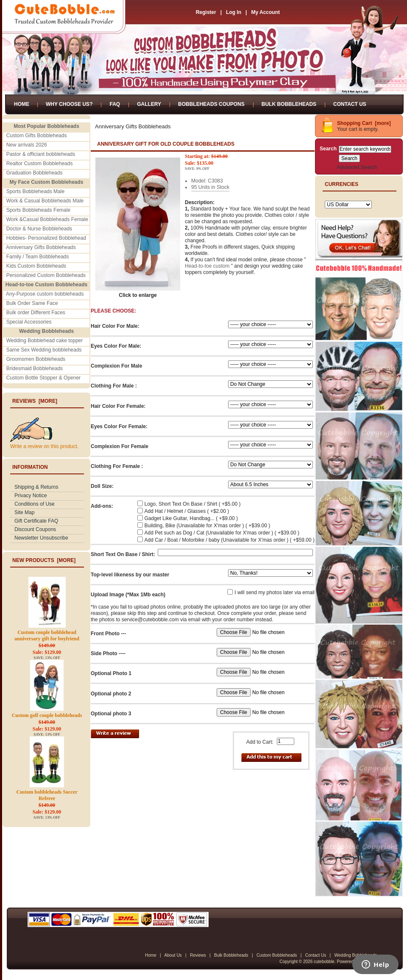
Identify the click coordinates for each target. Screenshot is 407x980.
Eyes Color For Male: (116, 346)
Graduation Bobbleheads (35, 173)
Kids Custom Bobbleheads (36, 266)
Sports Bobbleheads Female (38, 210)
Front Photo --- (108, 634)
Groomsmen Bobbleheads (36, 359)
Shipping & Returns (36, 487)
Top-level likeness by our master (130, 575)
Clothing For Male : (114, 386)
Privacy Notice (31, 496)
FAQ (115, 104)
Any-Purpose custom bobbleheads (45, 294)
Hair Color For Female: (118, 406)
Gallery (149, 104)
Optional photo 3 (111, 714)
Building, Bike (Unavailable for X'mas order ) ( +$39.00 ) (208, 526)
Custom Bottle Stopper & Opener (43, 378)
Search (328, 149)
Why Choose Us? (69, 104)
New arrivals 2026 (27, 145)
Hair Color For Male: (115, 326)
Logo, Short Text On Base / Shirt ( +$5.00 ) (193, 504)
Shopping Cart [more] (364, 123)
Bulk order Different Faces (36, 313)
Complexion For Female (120, 446)
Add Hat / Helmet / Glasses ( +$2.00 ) (187, 511)
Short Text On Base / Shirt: (123, 554)
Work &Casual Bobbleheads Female (47, 219)
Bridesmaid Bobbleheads (35, 368)
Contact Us (350, 104)
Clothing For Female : (117, 466)
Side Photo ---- (108, 653)
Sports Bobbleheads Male (35, 191)
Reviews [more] (35, 401)
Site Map (24, 512)
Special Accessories (29, 322)
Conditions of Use (35, 504)
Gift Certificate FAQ (36, 521)
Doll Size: (102, 486)
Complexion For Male (116, 366)
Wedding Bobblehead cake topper (45, 341)
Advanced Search (357, 167)
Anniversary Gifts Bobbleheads (41, 247)
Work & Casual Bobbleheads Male (45, 201)
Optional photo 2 (111, 694)
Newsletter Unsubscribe (41, 538)
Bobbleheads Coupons (211, 104)
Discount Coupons (35, 529)
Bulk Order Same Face (32, 303)
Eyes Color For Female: (119, 426)
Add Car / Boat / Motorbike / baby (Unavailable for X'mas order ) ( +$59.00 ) (230, 540)
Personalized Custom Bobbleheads (46, 275)
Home (22, 104)
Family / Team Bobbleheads (38, 257)
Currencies (341, 184)
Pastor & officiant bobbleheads (41, 154)
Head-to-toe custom (207, 266)
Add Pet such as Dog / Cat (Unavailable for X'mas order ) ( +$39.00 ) (222, 533)
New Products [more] (44, 560)
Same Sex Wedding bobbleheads (44, 350)
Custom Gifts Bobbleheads (37, 136)
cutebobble (324, 962)
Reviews (198, 955)
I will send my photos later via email (275, 592)
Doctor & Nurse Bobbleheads (39, 229)
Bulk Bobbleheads (289, 104)
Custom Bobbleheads (277, 955)
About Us (173, 955)
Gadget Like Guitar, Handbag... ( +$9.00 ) (191, 518)
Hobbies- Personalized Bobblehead (46, 238)
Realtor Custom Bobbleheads (40, 163)
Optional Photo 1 (111, 673)
